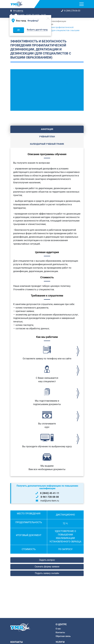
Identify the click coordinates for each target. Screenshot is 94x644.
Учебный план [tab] (47, 137)
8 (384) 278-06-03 (72, 11)
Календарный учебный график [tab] (47, 144)
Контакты (60, 632)
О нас (58, 629)
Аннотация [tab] (47, 129)
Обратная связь (63, 636)
